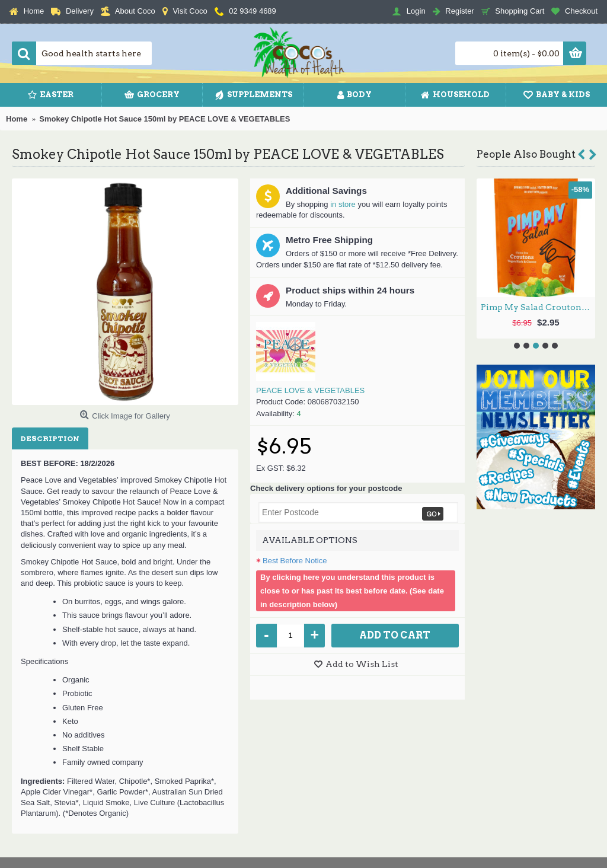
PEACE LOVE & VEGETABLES (310, 390)
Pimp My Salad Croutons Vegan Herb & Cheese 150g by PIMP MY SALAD (538, 307)
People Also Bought (526, 154)
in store (343, 204)
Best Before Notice (295, 561)
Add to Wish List (362, 664)
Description (50, 438)
